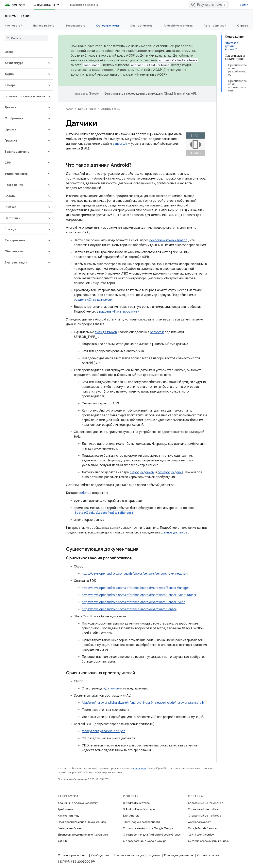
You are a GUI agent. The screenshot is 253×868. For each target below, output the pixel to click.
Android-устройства (178, 26)
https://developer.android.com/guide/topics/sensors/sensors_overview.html (135, 574)
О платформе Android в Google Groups (148, 828)
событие (85, 493)
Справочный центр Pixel (203, 809)
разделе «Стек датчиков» (93, 300)
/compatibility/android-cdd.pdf (103, 731)
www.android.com (200, 822)
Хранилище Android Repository (78, 803)
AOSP (69, 109)
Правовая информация (128, 855)
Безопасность (75, 26)
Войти (244, 5)
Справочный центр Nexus (204, 816)
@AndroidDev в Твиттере (139, 809)
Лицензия (154, 855)
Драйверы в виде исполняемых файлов (83, 835)
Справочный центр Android (206, 803)
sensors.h (120, 144)
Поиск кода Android (84, 5)
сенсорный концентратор (168, 240)
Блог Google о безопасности (141, 822)
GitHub (62, 841)
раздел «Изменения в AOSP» (145, 75)
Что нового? (13, 26)
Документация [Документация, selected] (44, 5)
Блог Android (131, 816)
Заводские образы (70, 828)
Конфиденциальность (179, 855)
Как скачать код (68, 816)
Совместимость (141, 26)
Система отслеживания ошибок (209, 841)
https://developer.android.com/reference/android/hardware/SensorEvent (133, 602)
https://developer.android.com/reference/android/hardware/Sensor (129, 609)
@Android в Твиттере (136, 803)
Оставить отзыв (208, 855)
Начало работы (44, 26)
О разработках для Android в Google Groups (152, 835)
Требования (65, 809)
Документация (18, 16)
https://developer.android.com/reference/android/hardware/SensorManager (135, 588)
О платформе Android (73, 855)
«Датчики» (111, 688)
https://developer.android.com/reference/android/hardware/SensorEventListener (139, 595)
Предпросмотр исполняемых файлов (82, 822)
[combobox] (209, 5)
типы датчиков (106, 332)
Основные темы (110, 109)
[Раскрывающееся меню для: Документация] (60, 5)
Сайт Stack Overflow (201, 835)
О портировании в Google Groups (144, 841)
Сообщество (100, 855)
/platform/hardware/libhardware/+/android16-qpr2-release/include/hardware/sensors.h (143, 703)
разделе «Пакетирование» (119, 312)
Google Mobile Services (203, 828)
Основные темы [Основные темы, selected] (108, 26)
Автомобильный (215, 26)
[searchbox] (27, 38)
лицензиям (140, 768)
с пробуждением (142, 472)
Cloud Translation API (180, 94)
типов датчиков (175, 532)
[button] (23, 63)
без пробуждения (170, 472)
